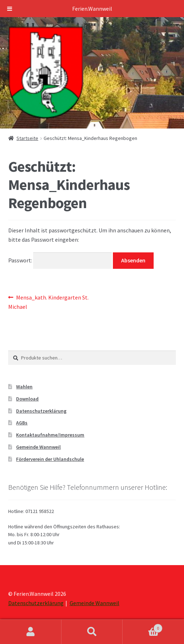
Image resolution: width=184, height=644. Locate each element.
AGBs (22, 423)
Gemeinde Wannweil (38, 447)
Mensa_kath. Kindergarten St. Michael (49, 302)
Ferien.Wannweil (92, 9)
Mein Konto (31, 632)
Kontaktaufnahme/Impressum (50, 435)
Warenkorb (143, 627)
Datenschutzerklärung (41, 411)
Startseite (27, 138)
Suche (92, 632)
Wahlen (24, 387)
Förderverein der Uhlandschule (50, 459)
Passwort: (60, 260)
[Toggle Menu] (10, 9)
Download (27, 399)
